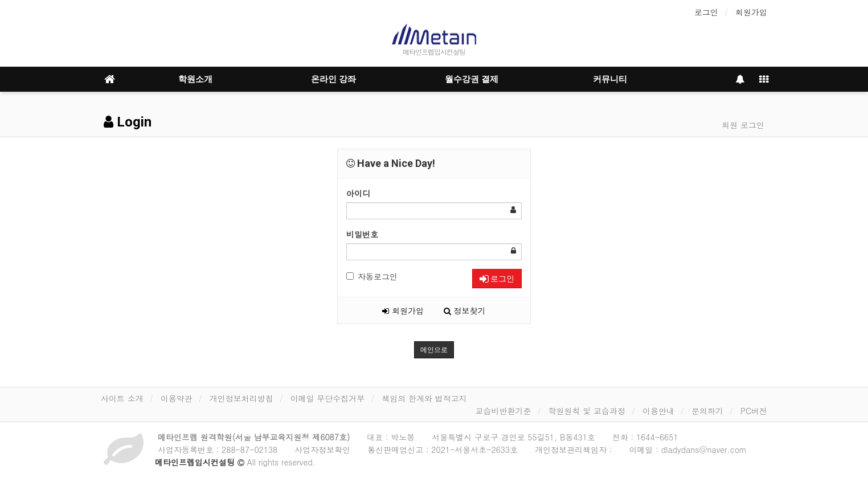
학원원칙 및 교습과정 (587, 411)
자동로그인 (372, 276)
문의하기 (707, 411)
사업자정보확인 (322, 450)
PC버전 (754, 411)
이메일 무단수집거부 (328, 398)
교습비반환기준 (503, 411)
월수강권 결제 (472, 79)
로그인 (706, 12)
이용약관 (177, 398)
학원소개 (195, 79)
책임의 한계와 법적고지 (424, 398)
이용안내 (658, 411)
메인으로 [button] (434, 350)
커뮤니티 (610, 79)
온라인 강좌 (333, 79)
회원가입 (751, 12)
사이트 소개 (122, 398)
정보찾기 (465, 311)
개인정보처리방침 (241, 398)
